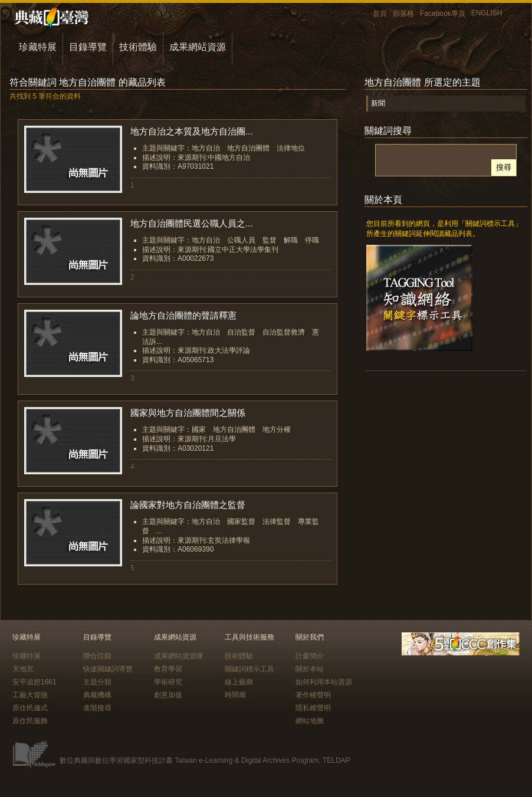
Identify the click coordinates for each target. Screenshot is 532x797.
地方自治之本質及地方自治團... (192, 131)
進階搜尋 (97, 708)
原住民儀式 (30, 708)
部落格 (403, 14)
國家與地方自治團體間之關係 (188, 413)
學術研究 (168, 682)
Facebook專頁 (443, 14)
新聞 (378, 103)
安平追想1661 (35, 682)
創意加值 (168, 695)
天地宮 (23, 669)
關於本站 (310, 669)
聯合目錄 (97, 656)
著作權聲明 (313, 695)
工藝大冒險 (30, 695)
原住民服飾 (30, 721)
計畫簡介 (310, 656)
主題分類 (97, 682)
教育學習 (168, 669)
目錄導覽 (88, 47)
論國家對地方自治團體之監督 (188, 505)
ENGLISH (487, 13)
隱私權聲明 (313, 708)
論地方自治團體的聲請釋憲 (183, 315)
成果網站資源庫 (179, 656)
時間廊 (235, 695)
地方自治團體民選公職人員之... (192, 223)
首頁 (380, 14)
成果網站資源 (198, 47)
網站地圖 (310, 721)
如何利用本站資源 (324, 682)
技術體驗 (138, 47)
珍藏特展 (38, 47)
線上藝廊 (239, 682)
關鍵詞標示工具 (249, 669)
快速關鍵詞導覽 (108, 669)
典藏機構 (97, 695)
